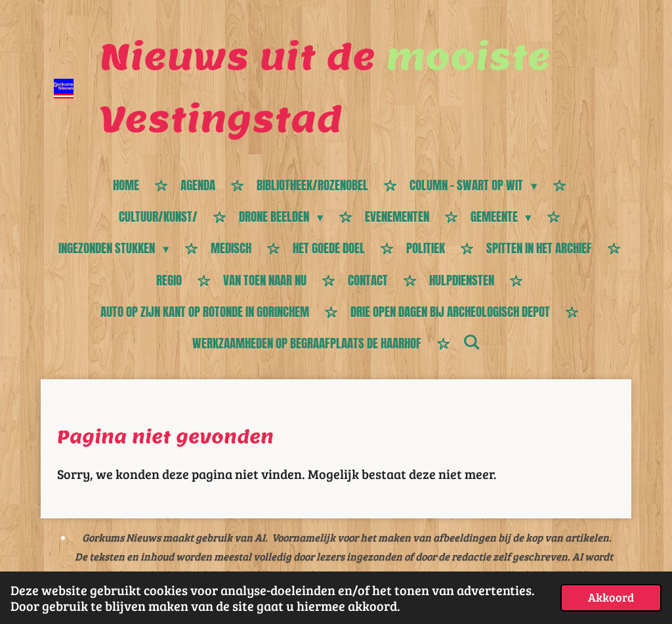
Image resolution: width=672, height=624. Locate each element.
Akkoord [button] (611, 597)
